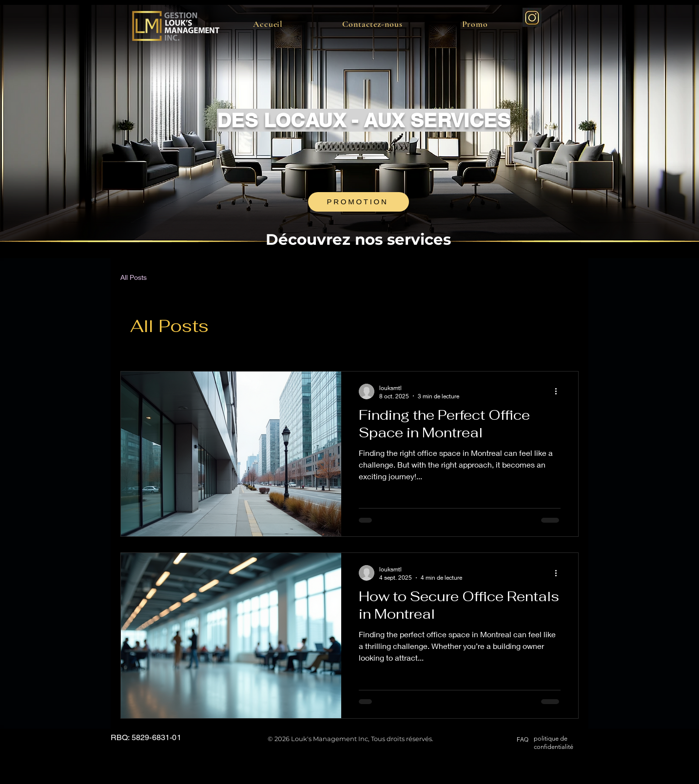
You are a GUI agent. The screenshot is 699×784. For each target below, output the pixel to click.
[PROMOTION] (359, 202)
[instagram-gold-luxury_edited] (532, 17)
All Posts (134, 277)
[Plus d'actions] (559, 392)
